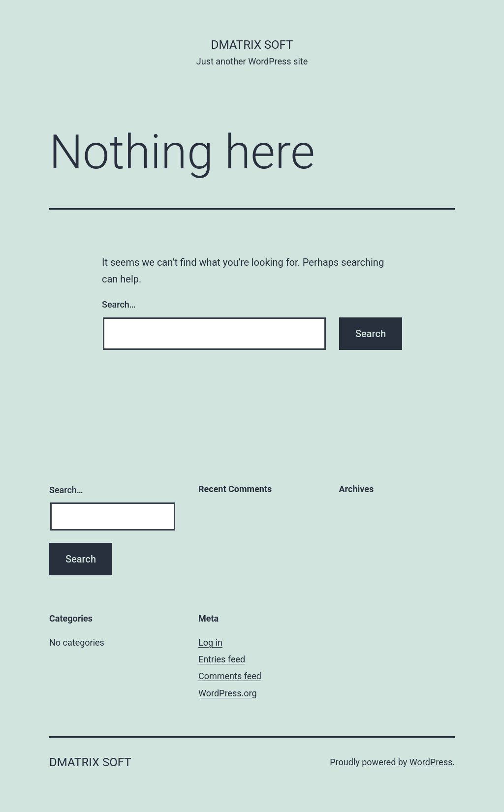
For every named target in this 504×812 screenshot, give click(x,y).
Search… (119, 304)
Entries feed (222, 659)
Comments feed (230, 676)
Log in (210, 642)
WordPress (431, 762)
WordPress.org (228, 693)
